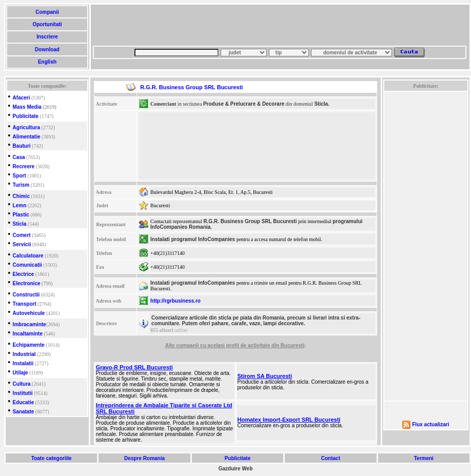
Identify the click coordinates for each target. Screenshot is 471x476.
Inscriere (47, 37)
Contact (331, 458)
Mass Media (27, 107)
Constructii (26, 295)
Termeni (424, 458)
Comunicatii (27, 265)
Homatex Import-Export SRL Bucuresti (289, 420)
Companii (47, 12)
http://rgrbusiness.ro (175, 301)
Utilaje (21, 373)
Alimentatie (27, 137)
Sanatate (24, 412)
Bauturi (22, 146)
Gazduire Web (236, 469)
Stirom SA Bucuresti (265, 376)
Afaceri (22, 98)
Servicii (22, 244)
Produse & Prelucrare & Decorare (244, 104)
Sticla (20, 224)
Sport (19, 176)
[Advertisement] (157, 28)
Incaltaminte (28, 334)
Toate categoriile (51, 458)
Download (47, 49)
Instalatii (23, 363)
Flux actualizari (430, 424)
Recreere (24, 166)
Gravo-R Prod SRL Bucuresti (134, 367)
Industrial (24, 354)
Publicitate (26, 116)
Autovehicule (29, 313)
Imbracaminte (30, 324)
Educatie (24, 402)
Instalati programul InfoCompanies (193, 239)
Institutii (23, 393)
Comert (22, 235)
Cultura (22, 384)
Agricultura (26, 127)
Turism (21, 185)
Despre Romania (144, 458)
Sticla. (321, 104)
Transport (25, 304)
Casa (19, 157)
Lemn (20, 205)
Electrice (24, 274)
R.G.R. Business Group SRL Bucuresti (250, 221)
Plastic (21, 215)
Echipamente (29, 345)
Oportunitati (47, 24)
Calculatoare (28, 256)
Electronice (27, 283)
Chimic (21, 196)
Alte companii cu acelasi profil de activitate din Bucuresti (235, 345)
